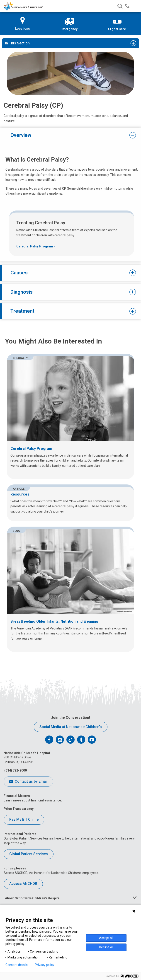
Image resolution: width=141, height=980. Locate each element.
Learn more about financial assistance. (33, 800)
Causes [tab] (67, 273)
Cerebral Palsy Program (35, 246)
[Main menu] (135, 6)
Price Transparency (19, 809)
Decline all (106, 947)
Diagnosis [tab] (67, 292)
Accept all (106, 938)
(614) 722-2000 (15, 770)
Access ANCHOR (23, 884)
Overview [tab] (67, 135)
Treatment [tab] (67, 311)
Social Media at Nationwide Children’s (71, 727)
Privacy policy (45, 965)
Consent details (17, 965)
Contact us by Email (28, 782)
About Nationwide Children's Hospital (33, 898)
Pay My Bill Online (24, 819)
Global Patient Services (29, 854)
